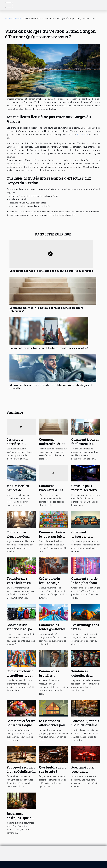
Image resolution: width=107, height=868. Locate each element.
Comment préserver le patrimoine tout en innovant (84, 538)
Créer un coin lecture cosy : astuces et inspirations (49, 585)
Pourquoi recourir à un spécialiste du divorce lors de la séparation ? (21, 774)
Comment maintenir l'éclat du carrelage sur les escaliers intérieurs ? (46, 309)
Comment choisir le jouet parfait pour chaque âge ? (53, 536)
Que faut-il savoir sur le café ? (53, 769)
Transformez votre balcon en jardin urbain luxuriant (19, 585)
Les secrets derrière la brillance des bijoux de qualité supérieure (51, 271)
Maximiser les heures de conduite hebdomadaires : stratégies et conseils (51, 386)
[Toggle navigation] (9, 5)
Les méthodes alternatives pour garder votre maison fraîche (53, 727)
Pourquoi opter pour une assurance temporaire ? (83, 774)
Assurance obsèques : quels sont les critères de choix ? (21, 820)
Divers (18, 18)
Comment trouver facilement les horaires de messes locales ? (49, 348)
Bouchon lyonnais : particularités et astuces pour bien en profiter (85, 727)
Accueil (8, 18)
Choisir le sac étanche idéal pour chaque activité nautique (21, 631)
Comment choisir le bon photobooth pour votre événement (85, 585)
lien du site (82, 134)
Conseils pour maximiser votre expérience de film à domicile (86, 492)
